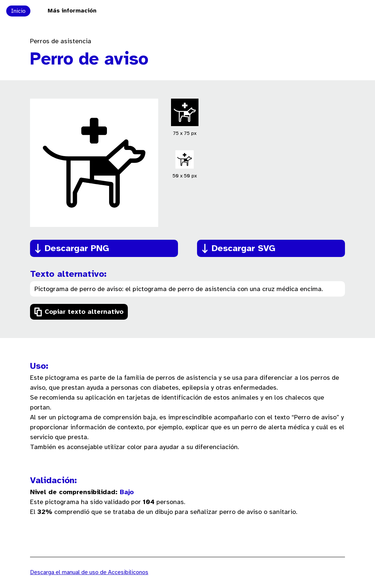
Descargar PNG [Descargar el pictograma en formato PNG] (77, 249)
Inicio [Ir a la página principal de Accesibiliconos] (18, 11)
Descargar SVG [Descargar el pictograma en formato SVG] (244, 249)
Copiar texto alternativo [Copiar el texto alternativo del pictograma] (84, 312)
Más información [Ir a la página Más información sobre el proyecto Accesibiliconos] (72, 11)
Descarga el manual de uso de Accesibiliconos (89, 572)
